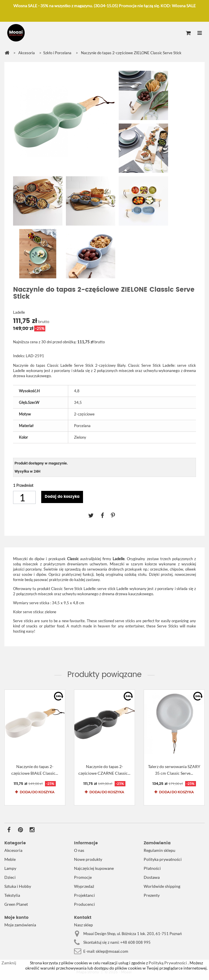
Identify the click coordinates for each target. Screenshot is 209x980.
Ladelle (19, 312)
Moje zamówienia (20, 925)
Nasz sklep (83, 925)
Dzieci (10, 877)
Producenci (84, 904)
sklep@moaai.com (112, 951)
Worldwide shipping (162, 886)
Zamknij (9, 963)
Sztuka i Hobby (18, 886)
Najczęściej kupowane (94, 868)
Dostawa (152, 877)
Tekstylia (12, 895)
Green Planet (16, 904)
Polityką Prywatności (167, 963)
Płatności (152, 868)
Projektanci (84, 895)
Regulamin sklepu (160, 850)
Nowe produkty (88, 859)
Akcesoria (13, 850)
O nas (79, 850)
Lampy (10, 868)
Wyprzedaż (84, 886)
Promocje (83, 877)
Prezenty (152, 895)
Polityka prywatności (163, 859)
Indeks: (19, 356)
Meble (10, 859)
